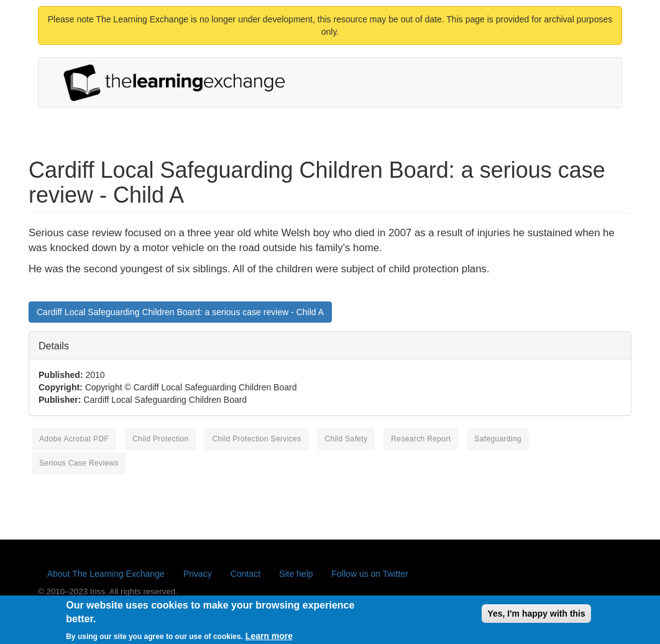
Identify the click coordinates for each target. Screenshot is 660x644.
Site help (296, 574)
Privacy (198, 574)
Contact (245, 574)
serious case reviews (79, 463)
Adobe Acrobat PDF (74, 439)
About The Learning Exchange (106, 574)
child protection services (256, 439)
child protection (160, 439)
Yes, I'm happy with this (536, 618)
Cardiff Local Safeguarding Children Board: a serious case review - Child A (180, 312)
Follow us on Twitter (370, 574)
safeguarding (498, 439)
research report (421, 439)
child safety (346, 439)
